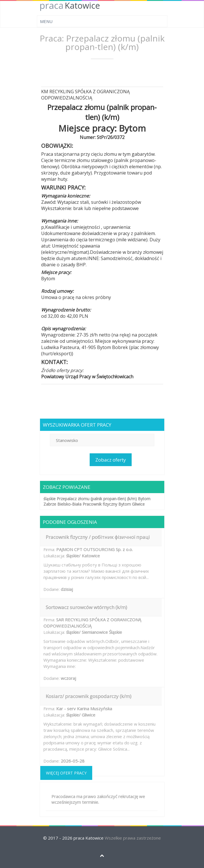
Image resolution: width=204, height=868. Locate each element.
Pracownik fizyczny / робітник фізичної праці (98, 537)
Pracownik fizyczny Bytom (107, 504)
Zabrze (50, 504)
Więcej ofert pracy (66, 773)
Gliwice (138, 504)
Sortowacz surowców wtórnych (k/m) (86, 607)
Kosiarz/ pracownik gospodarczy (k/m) (89, 696)
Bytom (144, 499)
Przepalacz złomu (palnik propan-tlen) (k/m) (97, 499)
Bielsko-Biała (69, 504)
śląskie (50, 499)
